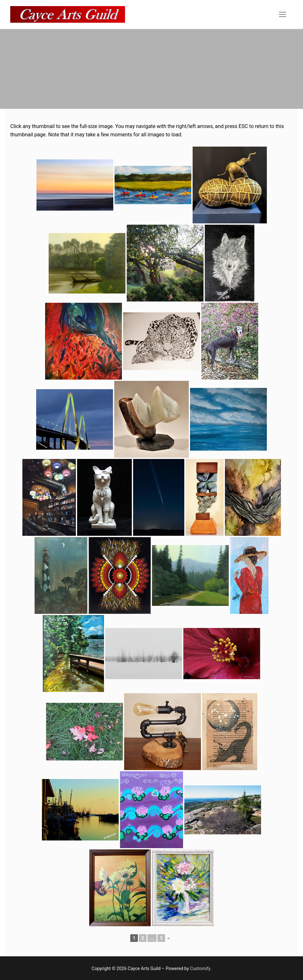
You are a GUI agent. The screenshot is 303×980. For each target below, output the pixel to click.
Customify (200, 968)
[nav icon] (283, 14)
